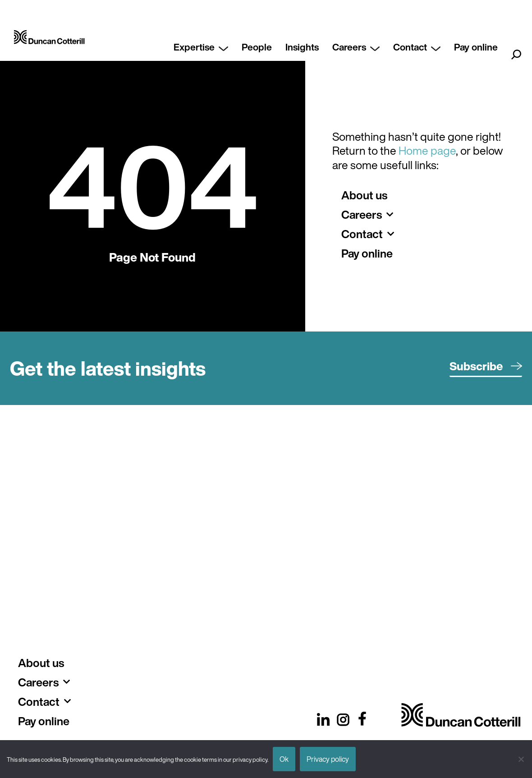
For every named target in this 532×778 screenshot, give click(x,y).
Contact (417, 47)
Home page (427, 150)
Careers (356, 47)
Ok (284, 759)
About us (364, 195)
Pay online (476, 47)
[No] (521, 759)
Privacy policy (328, 759)
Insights (302, 47)
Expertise (201, 47)
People (257, 47)
